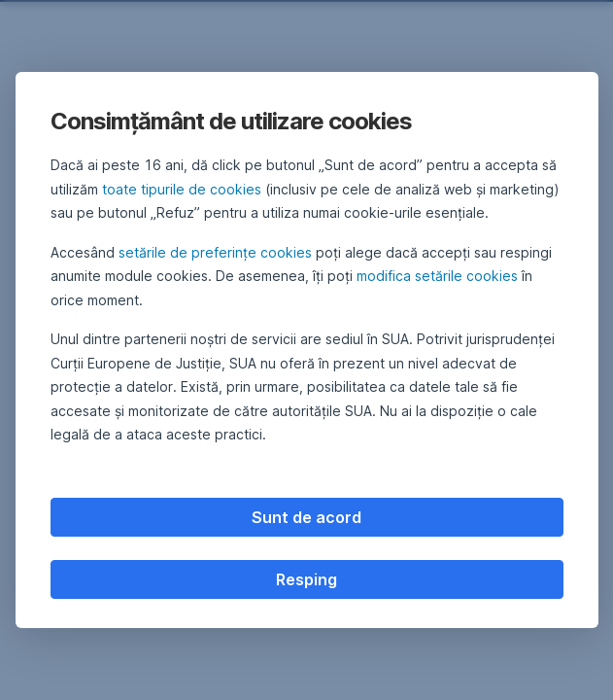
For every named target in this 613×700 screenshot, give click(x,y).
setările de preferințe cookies (215, 252)
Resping (306, 579)
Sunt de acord (306, 517)
